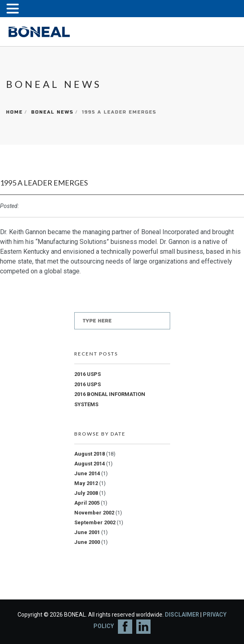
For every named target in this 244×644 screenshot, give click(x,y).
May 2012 (86, 483)
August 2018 (90, 454)
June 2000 (87, 542)
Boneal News (52, 112)
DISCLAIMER (182, 615)
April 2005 (87, 503)
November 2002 (94, 513)
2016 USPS (88, 374)
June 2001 (87, 532)
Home (14, 112)
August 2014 (90, 464)
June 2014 (87, 473)
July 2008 (86, 493)
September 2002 (95, 522)
